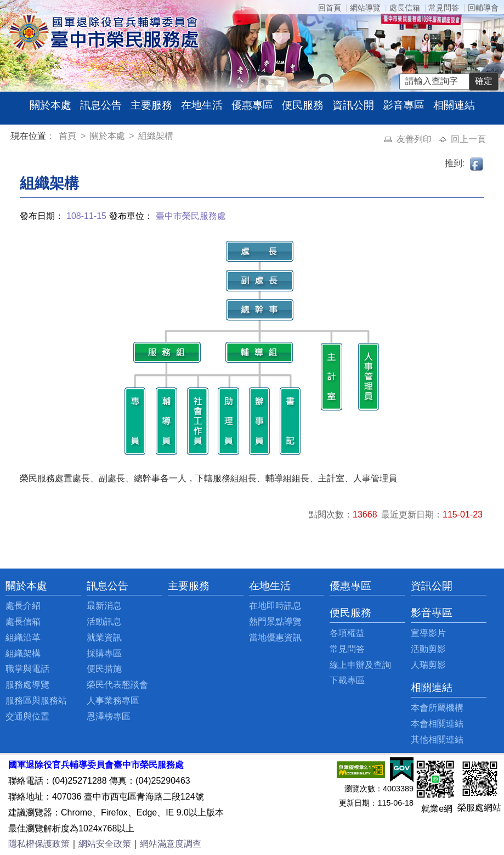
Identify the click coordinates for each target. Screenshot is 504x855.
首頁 (69, 136)
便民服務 (303, 105)
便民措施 (104, 669)
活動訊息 (104, 621)
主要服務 (151, 105)
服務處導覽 (27, 685)
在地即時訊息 (275, 606)
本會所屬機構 (437, 708)
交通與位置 (27, 716)
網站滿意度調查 (171, 844)
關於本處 (50, 105)
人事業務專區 (113, 701)
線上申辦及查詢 (360, 665)
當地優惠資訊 (275, 637)
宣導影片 (428, 633)
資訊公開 (353, 105)
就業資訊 (104, 637)
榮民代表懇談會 (117, 685)
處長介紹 (23, 606)
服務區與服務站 (36, 701)
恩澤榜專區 (109, 716)
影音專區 (404, 105)
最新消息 (104, 606)
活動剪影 (428, 649)
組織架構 (156, 136)
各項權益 (347, 633)
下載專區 (347, 680)
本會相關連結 (437, 724)
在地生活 (202, 105)
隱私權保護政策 (39, 844)
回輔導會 (483, 8)
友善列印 (415, 139)
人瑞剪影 (428, 665)
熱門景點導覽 (275, 621)
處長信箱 (405, 8)
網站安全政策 (105, 844)
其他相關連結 (437, 739)
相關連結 (454, 105)
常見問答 (444, 8)
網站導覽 (365, 8)
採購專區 (104, 653)
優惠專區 (252, 105)
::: (13, 137)
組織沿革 (23, 637)
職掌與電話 (27, 669)
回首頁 (330, 8)
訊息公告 (101, 105)
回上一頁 (468, 139)
